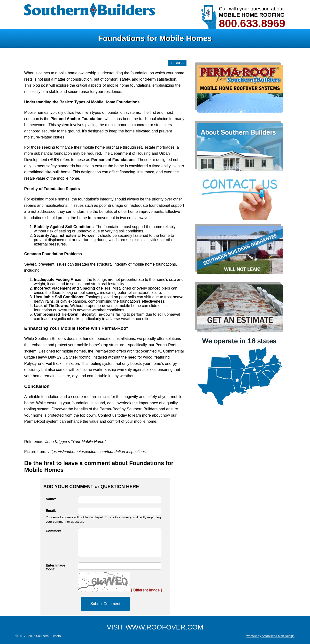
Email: (51, 511)
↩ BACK (177, 63)
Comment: (54, 531)
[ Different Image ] (146, 590)
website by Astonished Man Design (271, 636)
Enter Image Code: (55, 567)
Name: (51, 499)
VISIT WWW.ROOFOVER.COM (155, 627)
